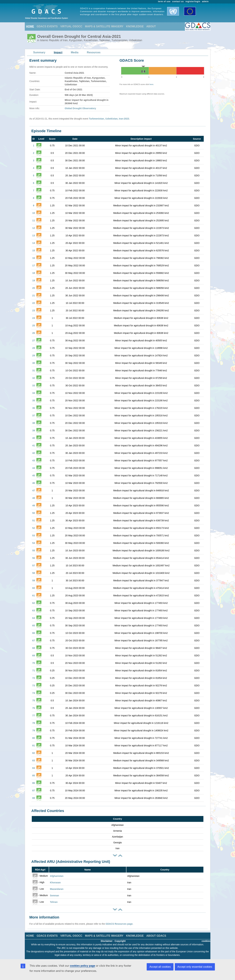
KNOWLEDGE (135, 26)
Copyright (120, 941)
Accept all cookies (160, 967)
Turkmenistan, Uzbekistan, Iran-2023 (109, 119)
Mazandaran (57, 889)
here (151, 84)
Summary (39, 52)
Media (75, 52)
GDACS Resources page (119, 924)
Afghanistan (57, 876)
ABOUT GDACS (156, 936)
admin (205, 1)
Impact (58, 52)
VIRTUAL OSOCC (71, 26)
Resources (94, 52)
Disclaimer (107, 941)
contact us (178, 1)
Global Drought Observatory (80, 108)
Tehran (54, 902)
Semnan (54, 895)
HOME (30, 26)
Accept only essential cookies (195, 967)
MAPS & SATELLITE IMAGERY (104, 26)
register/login (193, 1)
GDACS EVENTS (47, 26)
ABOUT (151, 26)
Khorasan (55, 882)
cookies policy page (82, 966)
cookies (206, 941)
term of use (164, 1)
